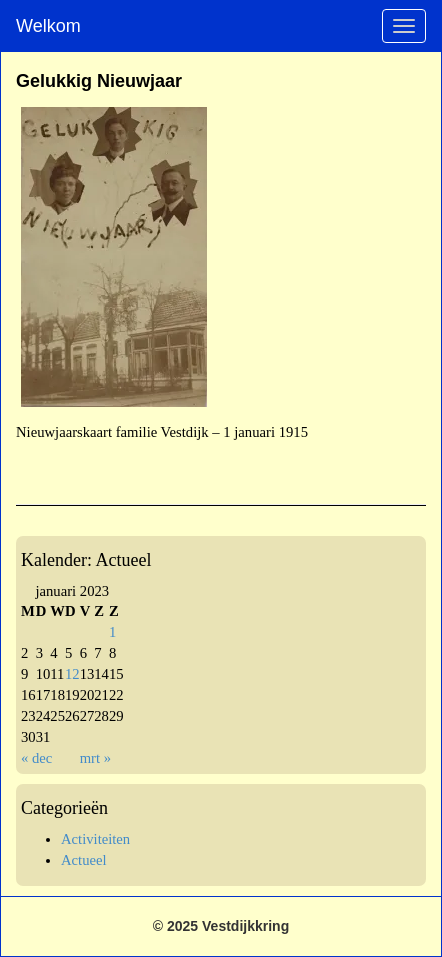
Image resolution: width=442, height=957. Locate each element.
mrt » (95, 758)
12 (72, 674)
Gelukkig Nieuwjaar (99, 81)
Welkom (48, 26)
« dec (36, 758)
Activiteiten (95, 839)
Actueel (84, 860)
